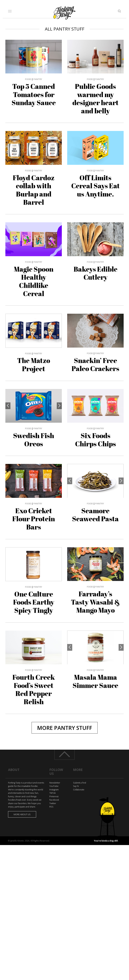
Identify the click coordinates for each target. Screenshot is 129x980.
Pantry (38, 79)
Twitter (53, 803)
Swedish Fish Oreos (34, 440)
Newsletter (55, 783)
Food (28, 79)
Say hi (76, 786)
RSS (51, 807)
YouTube (54, 786)
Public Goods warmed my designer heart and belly (95, 99)
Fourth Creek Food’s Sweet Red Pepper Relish (34, 689)
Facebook (54, 800)
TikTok (52, 793)
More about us (22, 814)
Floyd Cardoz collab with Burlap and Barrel (34, 190)
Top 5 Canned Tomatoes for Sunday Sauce (34, 94)
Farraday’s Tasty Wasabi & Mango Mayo (95, 602)
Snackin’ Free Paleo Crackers (95, 365)
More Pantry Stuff (65, 728)
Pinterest (54, 796)
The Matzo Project (34, 365)
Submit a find (80, 783)
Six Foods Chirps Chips (95, 440)
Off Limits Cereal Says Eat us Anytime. (95, 186)
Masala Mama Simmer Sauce (95, 681)
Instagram (54, 790)
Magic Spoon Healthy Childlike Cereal (34, 281)
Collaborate (79, 790)
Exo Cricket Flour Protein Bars (34, 519)
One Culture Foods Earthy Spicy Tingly (34, 602)
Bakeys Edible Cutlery (95, 273)
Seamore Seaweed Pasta (95, 515)
